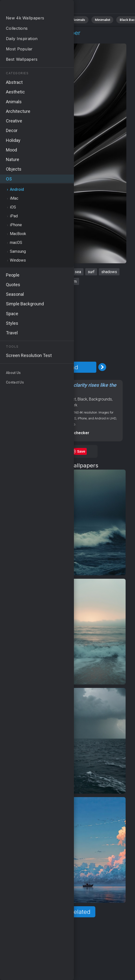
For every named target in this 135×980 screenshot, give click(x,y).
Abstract (54, 20)
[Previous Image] (26, 367)
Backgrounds (100, 399)
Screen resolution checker (64, 433)
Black (82, 399)
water (55, 281)
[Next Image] (102, 367)
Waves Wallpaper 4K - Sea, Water (30, 8)
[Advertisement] (66, 323)
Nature (34, 20)
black (63, 272)
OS (16, 39)
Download (64, 367)
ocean (33, 272)
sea (78, 272)
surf (91, 272)
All (19, 20)
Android (31, 39)
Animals (76, 20)
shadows (109, 272)
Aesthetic (60, 405)
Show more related (64, 912)
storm (72, 281)
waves (16, 272)
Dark (73, 405)
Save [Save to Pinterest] (81, 451)
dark (49, 272)
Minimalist (97, 20)
